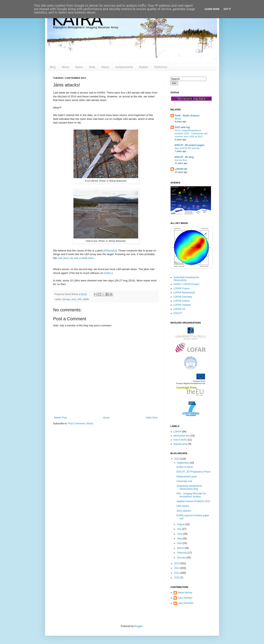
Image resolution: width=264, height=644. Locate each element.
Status (105, 67)
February (182, 553)
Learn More (212, 9)
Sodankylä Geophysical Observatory (186, 279)
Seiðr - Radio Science (187, 116)
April (180, 543)
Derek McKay (185, 593)
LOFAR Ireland (182, 301)
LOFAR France (182, 288)
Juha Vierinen (185, 598)
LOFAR (178, 432)
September (183, 463)
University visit (184, 481)
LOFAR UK (180, 309)
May (180, 539)
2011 (177, 573)
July (180, 529)
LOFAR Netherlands (184, 293)
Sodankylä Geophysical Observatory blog (189, 487)
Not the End (181, 160)
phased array (181, 444)
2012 (177, 568)
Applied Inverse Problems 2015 (193, 501)
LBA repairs (183, 506)
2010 (177, 578)
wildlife (86, 299)
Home (106, 418)
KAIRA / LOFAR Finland (186, 284)
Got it (227, 9)
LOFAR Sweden (182, 305)
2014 (177, 459)
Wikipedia (110, 251)
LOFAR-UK (181, 169)
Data (92, 67)
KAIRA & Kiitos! (185, 467)
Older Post (152, 418)
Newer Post (60, 418)
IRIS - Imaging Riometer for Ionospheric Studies (191, 495)
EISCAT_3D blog (184, 157)
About (65, 67)
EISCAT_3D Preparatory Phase (193, 472)
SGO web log (182, 127)
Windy (178, 119)
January (182, 558)
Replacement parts (187, 477)
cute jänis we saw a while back (76, 258)
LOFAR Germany (183, 297)
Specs (79, 67)
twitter (107, 273)
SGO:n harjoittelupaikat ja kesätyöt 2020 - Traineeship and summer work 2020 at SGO (191, 133)
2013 (177, 563)
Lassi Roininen (186, 603)
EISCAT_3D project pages (190, 145)
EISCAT (178, 313)
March (181, 548)
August (181, 524)
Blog (53, 67)
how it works (180, 440)
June (180, 534)
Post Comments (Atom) (81, 424)
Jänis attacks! (184, 511)
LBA (79, 299)
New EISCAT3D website (187, 148)
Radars (144, 67)
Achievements (124, 67)
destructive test (182, 436)
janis (74, 299)
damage (66, 299)
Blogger (138, 626)
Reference (161, 67)
